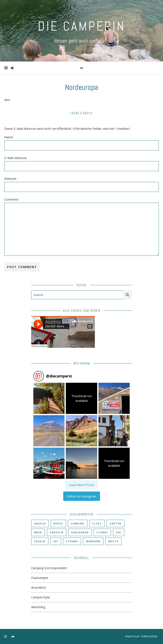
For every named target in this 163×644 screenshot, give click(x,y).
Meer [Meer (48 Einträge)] (38, 532)
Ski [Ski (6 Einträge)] (56, 541)
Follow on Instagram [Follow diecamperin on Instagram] (81, 496)
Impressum (132, 636)
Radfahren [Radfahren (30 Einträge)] (80, 532)
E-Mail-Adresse (15, 158)
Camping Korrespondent (49, 568)
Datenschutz (150, 636)
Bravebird (38, 587)
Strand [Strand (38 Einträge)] (72, 541)
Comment (11, 199)
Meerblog (38, 607)
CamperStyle (41, 597)
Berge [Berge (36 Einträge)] (58, 523)
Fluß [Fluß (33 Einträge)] (97, 523)
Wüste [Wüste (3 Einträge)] (113, 541)
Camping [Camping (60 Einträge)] (78, 523)
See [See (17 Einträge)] (119, 532)
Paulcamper (40, 578)
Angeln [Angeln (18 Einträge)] (40, 523)
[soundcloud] (13, 637)
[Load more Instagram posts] (82, 485)
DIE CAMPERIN (81, 26)
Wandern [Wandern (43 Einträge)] (93, 541)
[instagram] (6, 637)
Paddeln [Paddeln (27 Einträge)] (57, 532)
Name (9, 137)
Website (10, 179)
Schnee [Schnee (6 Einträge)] (102, 532)
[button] (49, 398)
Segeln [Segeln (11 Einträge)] (40, 541)
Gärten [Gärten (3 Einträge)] (115, 523)
